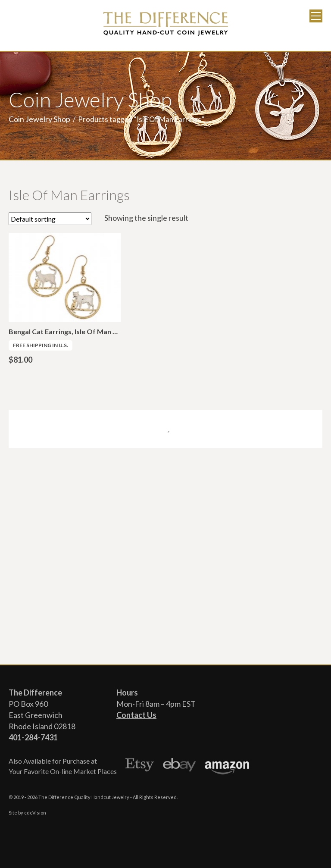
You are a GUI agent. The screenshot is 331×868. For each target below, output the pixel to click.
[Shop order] (50, 219)
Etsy (140, 766)
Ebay (180, 766)
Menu (316, 16)
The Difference (165, 24)
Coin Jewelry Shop (39, 119)
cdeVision (35, 813)
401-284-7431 (33, 737)
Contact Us (136, 715)
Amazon (227, 766)
